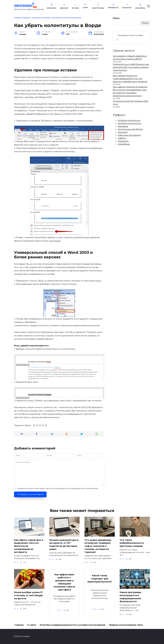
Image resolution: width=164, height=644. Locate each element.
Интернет (123, 132)
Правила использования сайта (126, 625)
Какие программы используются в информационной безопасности (130, 597)
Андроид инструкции (129, 123)
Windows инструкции (129, 120)
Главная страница (22, 18)
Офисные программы (41, 18)
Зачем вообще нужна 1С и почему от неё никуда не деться (28, 595)
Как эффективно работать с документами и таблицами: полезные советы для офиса (64, 582)
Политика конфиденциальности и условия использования (73, 625)
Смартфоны (124, 144)
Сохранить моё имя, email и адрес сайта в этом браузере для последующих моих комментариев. (58, 488)
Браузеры (123, 126)
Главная (19, 625)
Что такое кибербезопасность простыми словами (132, 543)
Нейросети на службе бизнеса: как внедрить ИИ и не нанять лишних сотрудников (131, 67)
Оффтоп (122, 138)
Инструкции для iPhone (130, 129)
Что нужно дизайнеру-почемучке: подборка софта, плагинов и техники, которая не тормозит (98, 546)
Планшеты (123, 141)
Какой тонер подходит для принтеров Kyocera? (100, 579)
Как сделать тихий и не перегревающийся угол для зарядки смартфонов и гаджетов (130, 79)
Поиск (116, 18)
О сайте (32, 625)
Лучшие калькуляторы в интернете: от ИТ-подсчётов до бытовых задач (64, 545)
